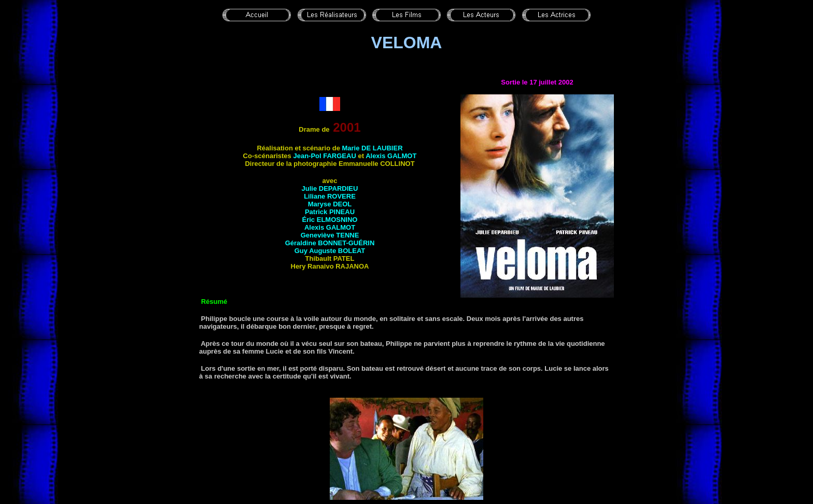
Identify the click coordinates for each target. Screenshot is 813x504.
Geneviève (330, 235)
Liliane (330, 196)
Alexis (391, 156)
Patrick (330, 212)
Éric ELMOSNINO (330, 220)
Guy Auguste (330, 251)
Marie (372, 148)
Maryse (330, 204)
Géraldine (330, 243)
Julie (330, 188)
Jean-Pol (324, 156)
